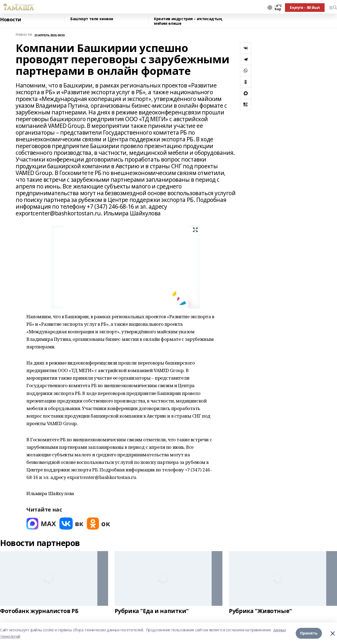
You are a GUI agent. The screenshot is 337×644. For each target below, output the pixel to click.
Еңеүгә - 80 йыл (305, 7)
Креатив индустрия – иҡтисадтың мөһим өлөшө (188, 21)
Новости (11, 20)
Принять (309, 633)
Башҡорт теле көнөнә (92, 19)
